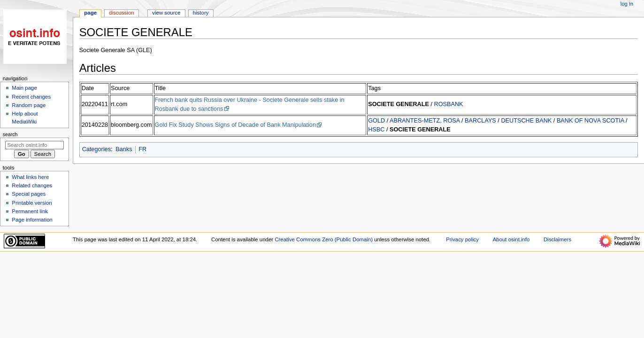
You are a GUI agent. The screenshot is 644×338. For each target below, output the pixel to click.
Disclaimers (557, 239)
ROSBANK (449, 104)
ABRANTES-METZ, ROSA (425, 121)
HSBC (376, 130)
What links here (30, 177)
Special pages (29, 194)
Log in (627, 4)
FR (142, 149)
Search (10, 134)
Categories (96, 149)
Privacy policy (462, 239)
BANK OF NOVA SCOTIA (590, 121)
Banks (124, 149)
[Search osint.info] (34, 145)
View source (166, 13)
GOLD (376, 121)
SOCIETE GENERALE (399, 104)
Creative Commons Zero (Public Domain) (324, 239)
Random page (29, 105)
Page (90, 13)
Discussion (121, 13)
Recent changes (31, 97)
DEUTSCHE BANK (526, 121)
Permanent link (30, 211)
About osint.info (511, 239)
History (201, 13)
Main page (24, 88)
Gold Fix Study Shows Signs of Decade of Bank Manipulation (235, 125)
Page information (32, 220)
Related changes (32, 185)
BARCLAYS (480, 121)
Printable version (32, 203)
